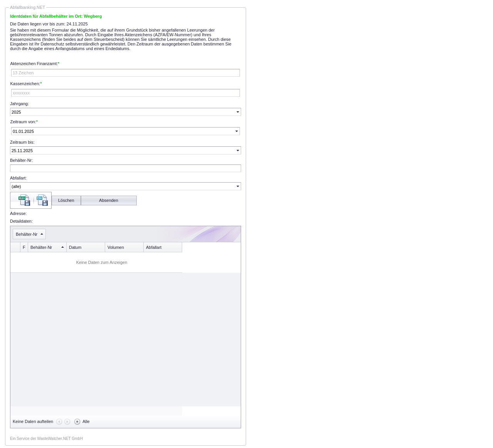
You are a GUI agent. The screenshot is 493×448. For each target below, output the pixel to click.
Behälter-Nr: (21, 160)
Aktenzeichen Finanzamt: (34, 64)
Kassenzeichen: (25, 84)
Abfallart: (18, 178)
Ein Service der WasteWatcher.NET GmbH (46, 439)
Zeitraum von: (23, 122)
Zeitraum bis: (22, 142)
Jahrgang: (19, 104)
